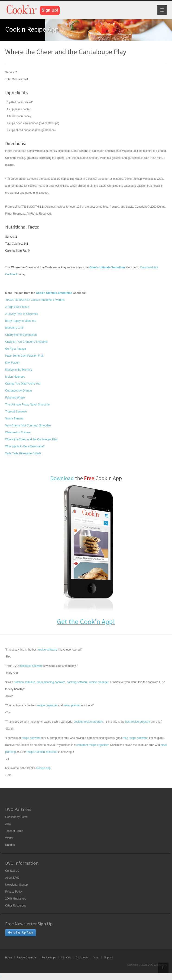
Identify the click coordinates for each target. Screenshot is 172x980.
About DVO (12, 878)
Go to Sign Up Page (21, 933)
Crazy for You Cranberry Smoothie (26, 342)
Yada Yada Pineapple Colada (23, 453)
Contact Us (12, 871)
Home (8, 957)
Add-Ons (66, 957)
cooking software (77, 682)
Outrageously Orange (18, 391)
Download (62, 478)
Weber (9, 838)
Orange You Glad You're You (23, 384)
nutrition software (24, 682)
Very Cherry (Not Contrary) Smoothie (28, 425)
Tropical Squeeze (16, 412)
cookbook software (31, 666)
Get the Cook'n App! (86, 621)
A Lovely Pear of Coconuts (21, 314)
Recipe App (44, 768)
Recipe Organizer (27, 957)
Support (109, 957)
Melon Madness (15, 377)
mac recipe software (135, 738)
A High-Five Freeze (17, 307)
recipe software (48, 650)
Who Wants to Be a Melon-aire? (25, 446)
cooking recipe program (88, 722)
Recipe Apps (49, 957)
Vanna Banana (14, 419)
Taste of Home (14, 831)
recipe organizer (47, 705)
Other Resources (16, 906)
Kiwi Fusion (12, 363)
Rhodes (10, 845)
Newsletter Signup (16, 885)
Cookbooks (82, 957)
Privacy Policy (14, 892)
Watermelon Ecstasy (18, 432)
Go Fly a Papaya (15, 349)
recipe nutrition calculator (42, 752)
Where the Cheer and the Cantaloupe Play (31, 439)
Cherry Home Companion (21, 335)
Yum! (96, 957)
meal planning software (51, 682)
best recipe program (138, 722)
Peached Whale (15, 398)
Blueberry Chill (14, 328)
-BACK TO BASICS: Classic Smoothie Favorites (35, 300)
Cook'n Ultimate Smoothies (54, 293)
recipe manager (99, 682)
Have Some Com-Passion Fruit (24, 356)
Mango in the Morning (19, 370)
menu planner (72, 705)
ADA (8, 824)
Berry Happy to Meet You (21, 321)
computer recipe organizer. (93, 745)
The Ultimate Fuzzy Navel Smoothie (27, 405)
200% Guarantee (16, 899)
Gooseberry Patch (16, 817)
